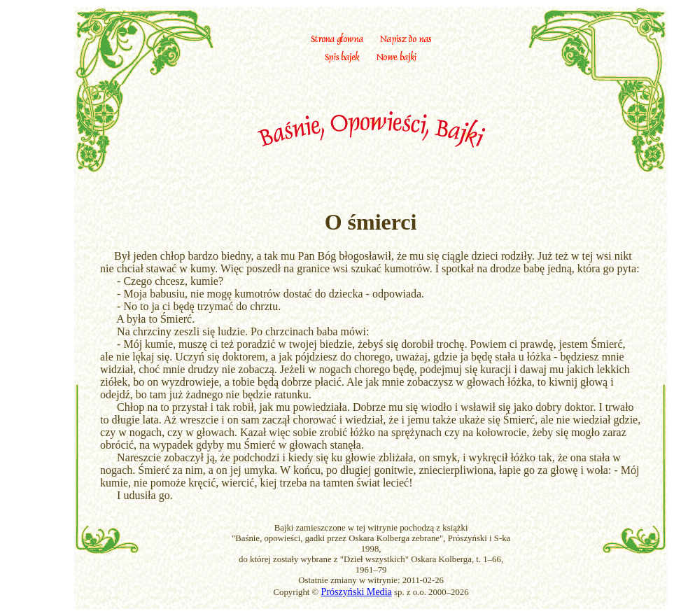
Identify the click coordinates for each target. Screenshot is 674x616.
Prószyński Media (357, 591)
